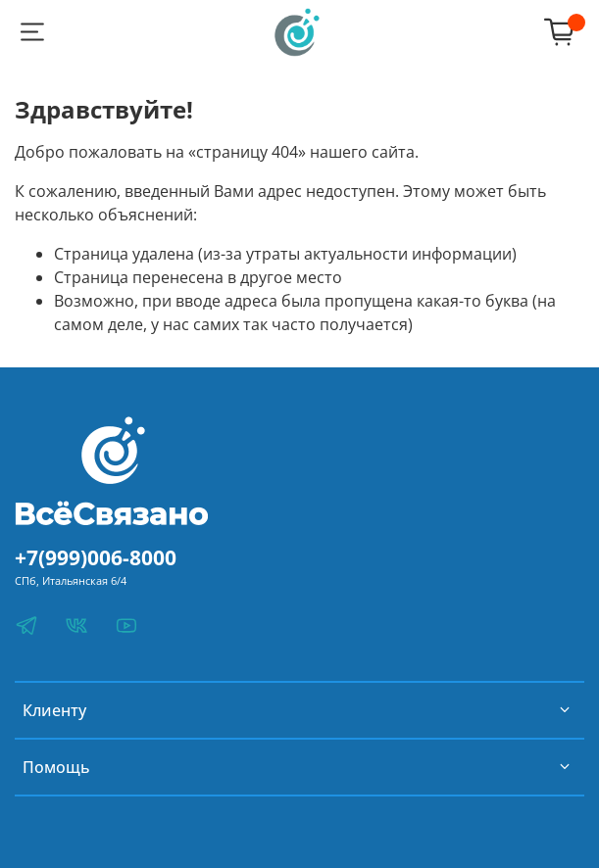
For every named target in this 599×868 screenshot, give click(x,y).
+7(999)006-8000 (96, 557)
